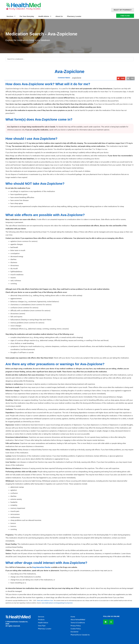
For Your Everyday (27, 16)
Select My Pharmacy (123, 10)
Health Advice (45, 16)
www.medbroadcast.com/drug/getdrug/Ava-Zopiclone (57, 603)
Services (11, 16)
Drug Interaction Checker (41, 567)
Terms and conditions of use (45, 601)
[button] (121, 78)
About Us (59, 16)
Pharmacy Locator (74, 16)
